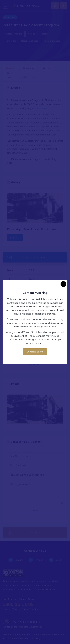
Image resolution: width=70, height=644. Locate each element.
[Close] (63, 284)
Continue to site (35, 352)
